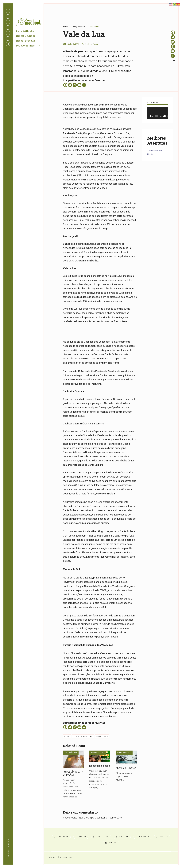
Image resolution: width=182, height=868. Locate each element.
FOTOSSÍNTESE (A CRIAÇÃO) (73, 773)
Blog (75, 26)
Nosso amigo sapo (100, 766)
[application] (158, 113)
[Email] (79, 85)
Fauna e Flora (96, 753)
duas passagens (83, 736)
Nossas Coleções (26, 37)
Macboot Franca (92, 44)
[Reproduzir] (151, 116)
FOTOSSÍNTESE (26, 32)
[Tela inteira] (167, 116)
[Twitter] (70, 85)
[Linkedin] (173, 42)
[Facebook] (65, 85)
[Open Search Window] (8, 44)
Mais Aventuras (26, 46)
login (88, 818)
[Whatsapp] (75, 85)
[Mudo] (165, 116)
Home (65, 26)
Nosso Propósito (26, 41)
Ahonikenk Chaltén (126, 768)
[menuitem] (31, 47)
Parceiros (81, 26)
